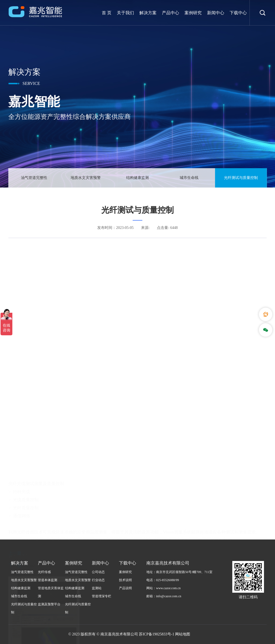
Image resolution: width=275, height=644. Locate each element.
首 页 (107, 13)
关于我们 (125, 13)
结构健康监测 (137, 178)
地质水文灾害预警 (86, 178)
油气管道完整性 (34, 178)
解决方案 (148, 13)
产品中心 (171, 13)
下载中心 (238, 13)
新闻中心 (216, 13)
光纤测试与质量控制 (241, 178)
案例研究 (193, 13)
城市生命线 (189, 178)
